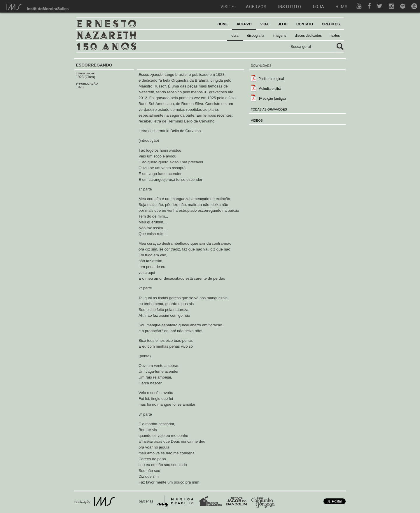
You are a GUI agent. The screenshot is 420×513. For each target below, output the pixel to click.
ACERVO (244, 24)
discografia (256, 36)
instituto (290, 7)
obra (235, 36)
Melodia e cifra (270, 89)
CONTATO (305, 24)
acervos (256, 7)
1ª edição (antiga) (272, 99)
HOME (223, 24)
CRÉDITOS (331, 24)
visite (227, 7)
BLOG (282, 24)
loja (319, 7)
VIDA (265, 24)
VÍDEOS (257, 120)
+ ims (342, 7)
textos (335, 36)
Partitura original (271, 79)
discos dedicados (308, 36)
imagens (280, 36)
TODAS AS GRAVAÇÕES (269, 109)
